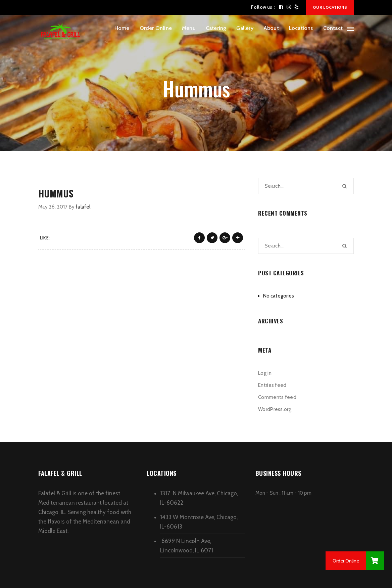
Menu (189, 28)
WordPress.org (275, 409)
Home (122, 28)
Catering (216, 28)
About (271, 28)
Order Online (156, 28)
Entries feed (272, 385)
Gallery (245, 28)
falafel (83, 207)
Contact (333, 28)
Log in (265, 373)
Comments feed (277, 397)
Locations (301, 28)
